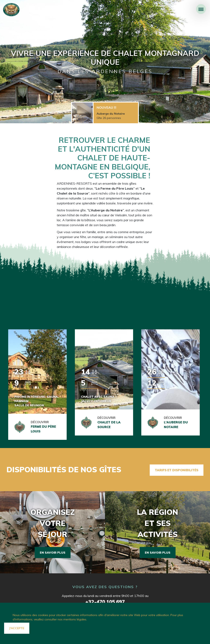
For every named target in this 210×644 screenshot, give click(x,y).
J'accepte (17, 628)
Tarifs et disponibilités (177, 469)
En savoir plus (53, 551)
